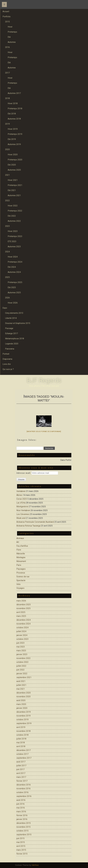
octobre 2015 (22, 831)
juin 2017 (20, 769)
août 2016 (21, 800)
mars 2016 (21, 812)
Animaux (20, 538)
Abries (19, 495)
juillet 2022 (21, 666)
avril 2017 (21, 773)
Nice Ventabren (23, 510)
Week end (21, 518)
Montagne (21, 557)
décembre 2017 (24, 750)
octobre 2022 (22, 662)
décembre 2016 (24, 785)
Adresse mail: (24, 473)
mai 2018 (21, 743)
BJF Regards (44, 380)
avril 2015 (21, 846)
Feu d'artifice (22, 546)
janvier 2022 (22, 674)
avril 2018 (21, 746)
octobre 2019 (22, 720)
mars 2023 (21, 651)
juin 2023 (20, 643)
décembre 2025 (24, 605)
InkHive (35, 865)
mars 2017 (21, 777)
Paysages (21, 569)
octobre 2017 (22, 754)
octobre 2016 (22, 792)
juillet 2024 (21, 631)
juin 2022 (20, 670)
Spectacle (21, 580)
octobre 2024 (22, 628)
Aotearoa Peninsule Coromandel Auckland (35, 522)
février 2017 (22, 781)
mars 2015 (21, 850)
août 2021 (21, 681)
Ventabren (21, 491)
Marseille (21, 554)
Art (18, 542)
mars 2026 (21, 601)
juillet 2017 (21, 766)
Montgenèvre (22, 507)
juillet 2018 (21, 739)
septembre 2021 (24, 677)
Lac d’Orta (21, 503)
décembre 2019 (24, 712)
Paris (19, 565)
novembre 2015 (23, 827)
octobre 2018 (22, 735)
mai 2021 (21, 689)
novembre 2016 (23, 789)
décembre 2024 (24, 620)
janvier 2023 (22, 654)
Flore (19, 550)
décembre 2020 (24, 693)
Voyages (20, 588)
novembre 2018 (23, 731)
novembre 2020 (23, 697)
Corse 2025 (22, 499)
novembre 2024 (23, 624)
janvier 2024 (22, 635)
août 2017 (21, 762)
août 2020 (21, 700)
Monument (21, 561)
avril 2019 (21, 727)
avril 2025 (21, 612)
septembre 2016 (24, 796)
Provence (21, 573)
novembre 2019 (23, 716)
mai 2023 (21, 647)
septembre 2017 (24, 758)
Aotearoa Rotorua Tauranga (28, 526)
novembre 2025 (23, 608)
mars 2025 (21, 616)
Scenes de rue (23, 577)
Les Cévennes (23, 514)
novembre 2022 (23, 658)
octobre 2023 (22, 639)
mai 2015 (21, 842)
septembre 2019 (24, 723)
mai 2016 (21, 808)
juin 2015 (20, 838)
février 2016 (22, 815)
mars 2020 (21, 704)
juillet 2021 (21, 685)
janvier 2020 (22, 708)
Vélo (18, 584)
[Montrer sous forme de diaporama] (44, 431)
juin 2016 (20, 804)
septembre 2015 (24, 835)
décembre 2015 (24, 823)
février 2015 (22, 854)
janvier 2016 (22, 819)
